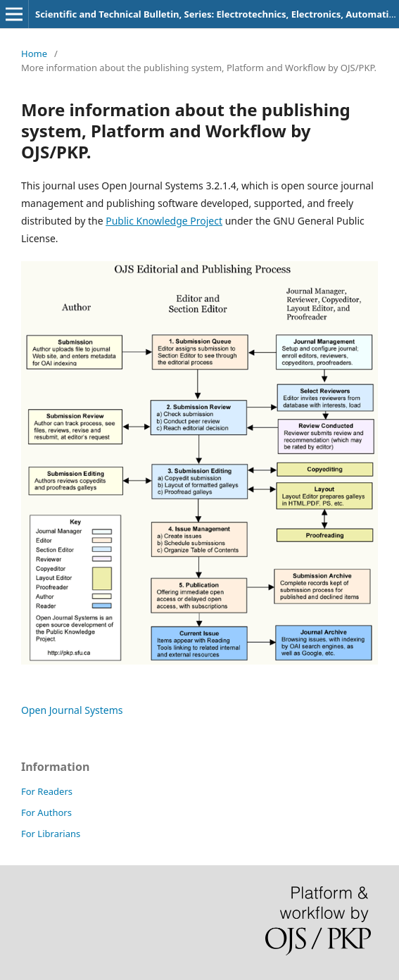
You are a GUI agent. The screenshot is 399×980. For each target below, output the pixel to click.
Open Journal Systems (72, 710)
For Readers (47, 791)
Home (34, 54)
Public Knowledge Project (164, 221)
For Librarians (51, 834)
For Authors (46, 812)
